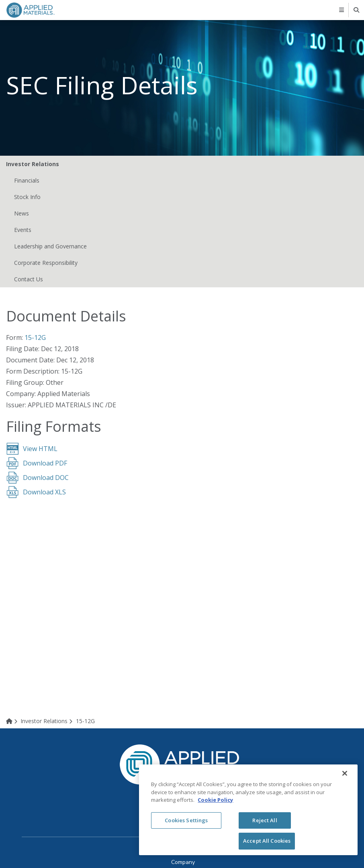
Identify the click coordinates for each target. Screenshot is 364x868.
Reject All (265, 820)
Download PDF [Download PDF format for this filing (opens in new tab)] (45, 463)
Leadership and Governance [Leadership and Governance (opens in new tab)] (50, 246)
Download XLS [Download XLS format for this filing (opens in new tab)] (44, 492)
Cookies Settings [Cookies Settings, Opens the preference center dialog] (186, 820)
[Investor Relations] (48, 721)
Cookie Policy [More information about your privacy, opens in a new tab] (215, 800)
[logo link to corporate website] (31, 9)
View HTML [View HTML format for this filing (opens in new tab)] (40, 449)
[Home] (13, 721)
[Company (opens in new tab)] (183, 862)
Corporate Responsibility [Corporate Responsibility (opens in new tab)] (46, 263)
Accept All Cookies (267, 841)
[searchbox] (357, 10)
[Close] (345, 773)
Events (23, 230)
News (21, 213)
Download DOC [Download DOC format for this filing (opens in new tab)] (46, 478)
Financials (27, 180)
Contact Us (29, 279)
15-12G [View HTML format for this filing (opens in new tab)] (35, 337)
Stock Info (27, 197)
